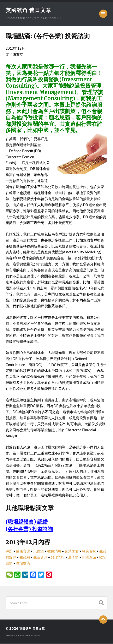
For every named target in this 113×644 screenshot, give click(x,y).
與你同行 (58, 558)
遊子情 (73, 558)
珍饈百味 (89, 552)
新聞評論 (89, 558)
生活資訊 (40, 558)
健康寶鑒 (23, 552)
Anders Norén (31, 636)
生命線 (25, 558)
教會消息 (54, 552)
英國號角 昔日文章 (29, 10)
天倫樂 (39, 552)
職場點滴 (23, 564)
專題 (9, 552)
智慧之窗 (72, 552)
